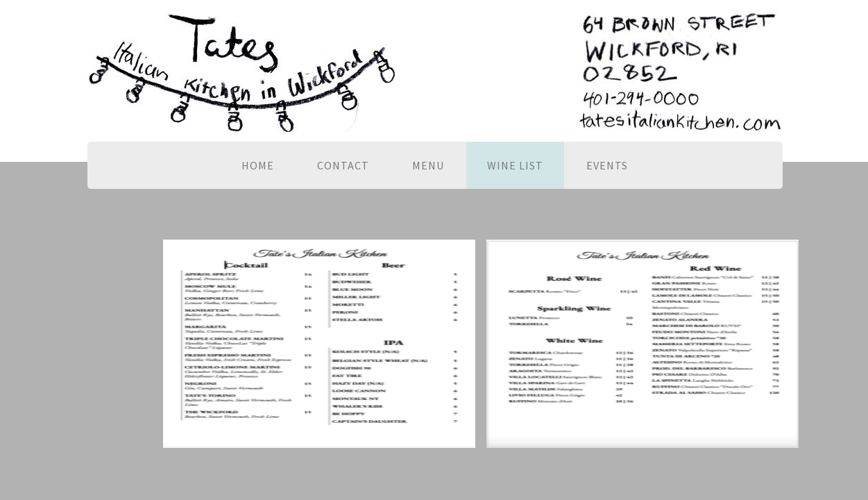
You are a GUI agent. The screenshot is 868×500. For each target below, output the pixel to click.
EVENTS (607, 165)
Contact (343, 165)
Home (258, 165)
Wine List (515, 165)
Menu (428, 165)
